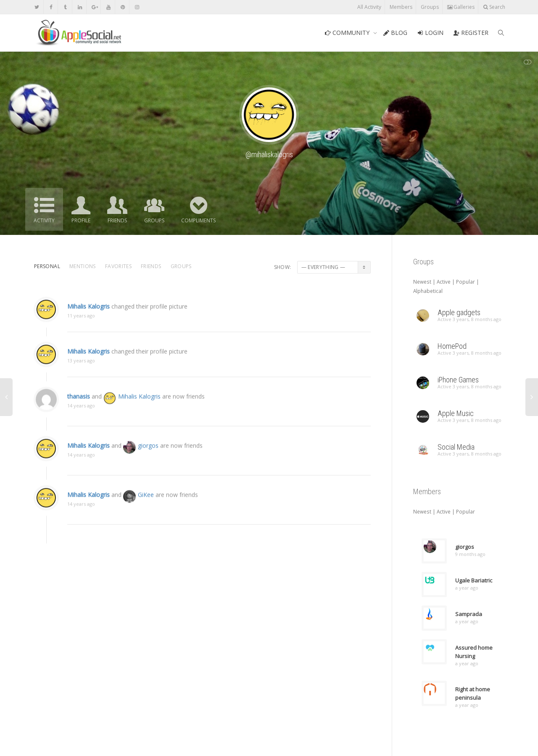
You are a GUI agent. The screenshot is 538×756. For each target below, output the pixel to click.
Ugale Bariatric (474, 580)
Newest (422, 282)
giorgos (148, 457)
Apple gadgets (459, 312)
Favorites (118, 266)
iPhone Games (458, 380)
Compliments (198, 220)
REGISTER (471, 33)
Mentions (83, 266)
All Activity (369, 7)
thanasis (79, 408)
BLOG (395, 33)
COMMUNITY (348, 33)
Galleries (461, 7)
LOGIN (430, 33)
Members (401, 7)
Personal (47, 266)
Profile (81, 220)
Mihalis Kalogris (88, 317)
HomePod (452, 346)
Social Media (456, 447)
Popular (465, 282)
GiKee (146, 506)
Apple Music (456, 413)
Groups (430, 7)
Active (444, 282)
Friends (117, 220)
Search (494, 7)
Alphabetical (428, 291)
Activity (44, 220)
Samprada (469, 614)
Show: (283, 267)
